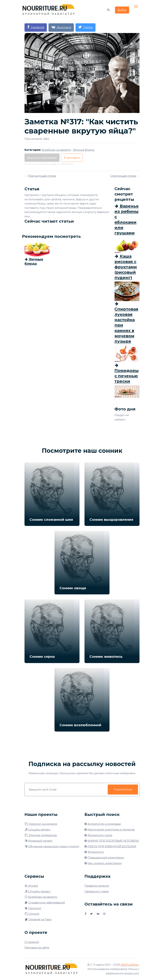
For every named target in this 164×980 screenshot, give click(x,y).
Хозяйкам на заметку (41, 897)
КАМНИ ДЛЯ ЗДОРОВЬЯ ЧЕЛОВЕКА (113, 841)
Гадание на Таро (38, 919)
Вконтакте (61, 27)
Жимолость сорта (100, 835)
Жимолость (96, 852)
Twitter (85, 27)
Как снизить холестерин (105, 863)
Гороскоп (33, 908)
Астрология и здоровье (104, 824)
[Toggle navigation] (136, 7)
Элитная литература (41, 835)
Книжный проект (38, 841)
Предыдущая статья (42, 176)
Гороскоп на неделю (41, 824)
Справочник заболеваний (45, 903)
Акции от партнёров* (42, 158)
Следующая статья (123, 176)
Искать (31, 886)
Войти (122, 10)
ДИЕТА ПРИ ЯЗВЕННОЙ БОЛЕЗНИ (112, 846)
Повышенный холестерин (106, 858)
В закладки (72, 158)
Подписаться (123, 789)
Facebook (36, 27)
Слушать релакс (37, 830)
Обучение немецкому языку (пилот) (52, 846)
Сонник (32, 914)
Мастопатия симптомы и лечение (111, 830)
